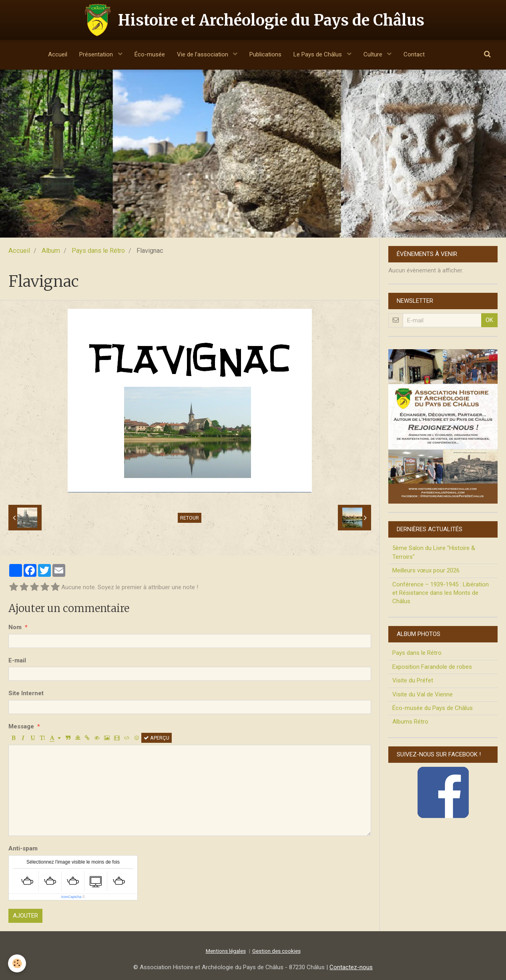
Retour (190, 518)
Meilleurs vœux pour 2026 (426, 570)
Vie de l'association (203, 54)
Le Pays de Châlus (318, 54)
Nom (15, 627)
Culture (374, 54)
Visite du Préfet (413, 680)
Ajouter (25, 916)
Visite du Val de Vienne (423, 694)
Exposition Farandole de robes (432, 667)
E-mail (17, 660)
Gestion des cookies (276, 951)
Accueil (58, 54)
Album (51, 251)
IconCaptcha (71, 897)
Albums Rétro (410, 722)
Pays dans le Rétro (98, 251)
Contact (414, 54)
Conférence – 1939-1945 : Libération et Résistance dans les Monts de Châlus (441, 593)
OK (489, 320)
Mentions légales (226, 951)
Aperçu (157, 738)
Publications (265, 54)
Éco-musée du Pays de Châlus (433, 708)
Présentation (97, 54)
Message (21, 726)
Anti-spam (23, 848)
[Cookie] (17, 963)
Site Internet (26, 693)
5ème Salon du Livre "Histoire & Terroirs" (434, 552)
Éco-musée (150, 54)
